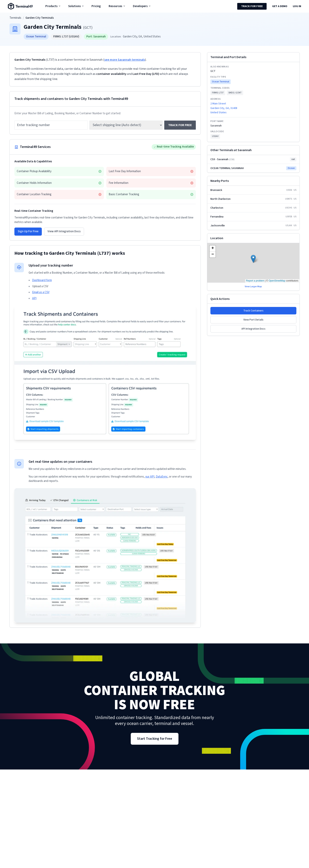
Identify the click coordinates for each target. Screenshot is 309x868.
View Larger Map (253, 287)
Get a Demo (280, 6)
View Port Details (253, 320)
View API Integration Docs (64, 231)
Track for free (180, 125)
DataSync (162, 477)
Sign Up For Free (28, 231)
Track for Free (252, 6)
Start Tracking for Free (155, 739)
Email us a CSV (41, 292)
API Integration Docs (253, 329)
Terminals (15, 18)
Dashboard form (42, 280)
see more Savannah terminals (125, 60)
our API (150, 477)
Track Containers (253, 311)
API (34, 298)
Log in (297, 6)
